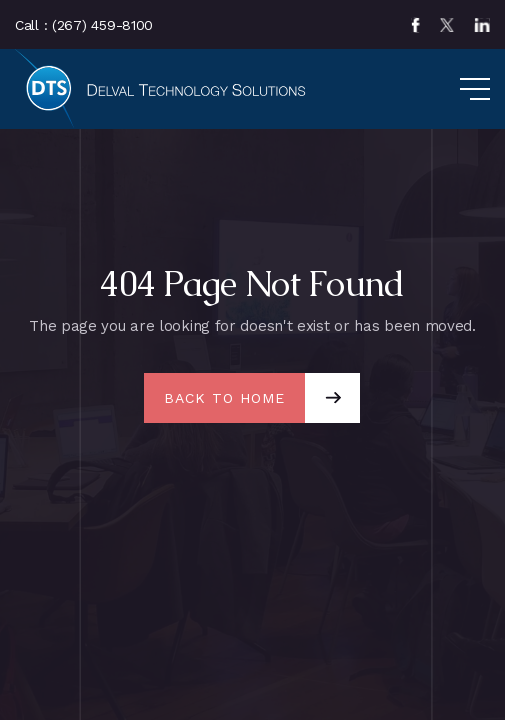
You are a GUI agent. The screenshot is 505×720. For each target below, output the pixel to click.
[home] (165, 89)
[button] (455, 89)
